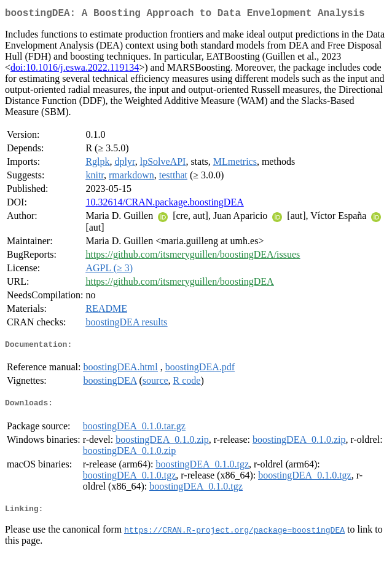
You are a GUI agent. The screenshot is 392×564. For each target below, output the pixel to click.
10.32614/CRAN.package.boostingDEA (164, 205)
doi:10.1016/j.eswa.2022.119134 (75, 70)
